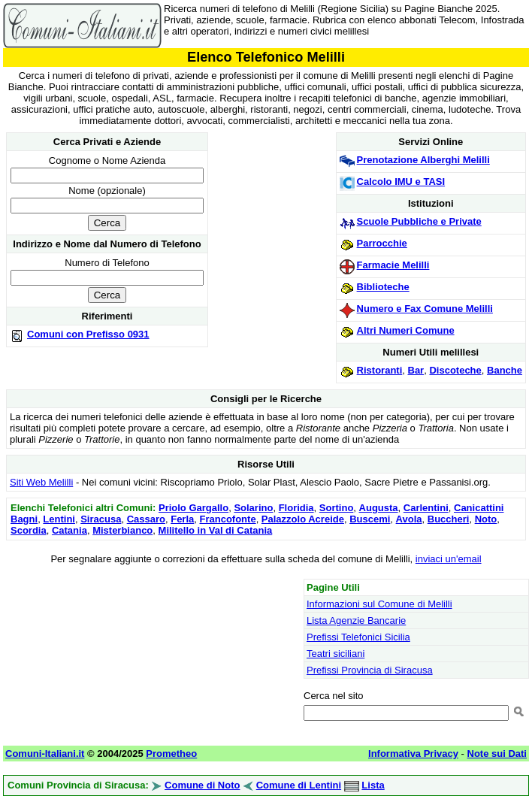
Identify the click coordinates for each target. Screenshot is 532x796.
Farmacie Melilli (393, 265)
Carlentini (426, 508)
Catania (70, 530)
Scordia (29, 530)
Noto (486, 519)
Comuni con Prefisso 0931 (88, 334)
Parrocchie (382, 243)
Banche (505, 370)
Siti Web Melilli (41, 482)
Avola (409, 519)
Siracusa (101, 519)
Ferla (182, 519)
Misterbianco (122, 530)
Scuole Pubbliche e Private (419, 221)
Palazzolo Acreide (303, 519)
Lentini (59, 519)
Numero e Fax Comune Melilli (425, 309)
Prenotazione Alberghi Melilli (423, 160)
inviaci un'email (449, 559)
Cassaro (146, 519)
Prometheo (171, 754)
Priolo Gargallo (193, 508)
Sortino (337, 508)
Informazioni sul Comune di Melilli (379, 604)
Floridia (296, 508)
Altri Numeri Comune (406, 330)
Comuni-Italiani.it (45, 754)
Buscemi (370, 519)
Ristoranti (380, 370)
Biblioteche (383, 287)
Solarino (253, 508)
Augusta (379, 508)
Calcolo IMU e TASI (401, 182)
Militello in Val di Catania (216, 530)
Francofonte (228, 519)
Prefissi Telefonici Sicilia (358, 637)
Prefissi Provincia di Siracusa (370, 670)
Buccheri (449, 519)
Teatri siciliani (336, 654)
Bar (416, 370)
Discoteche (455, 370)
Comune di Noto (202, 785)
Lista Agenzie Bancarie (356, 620)
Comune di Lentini (299, 785)
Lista (373, 785)
